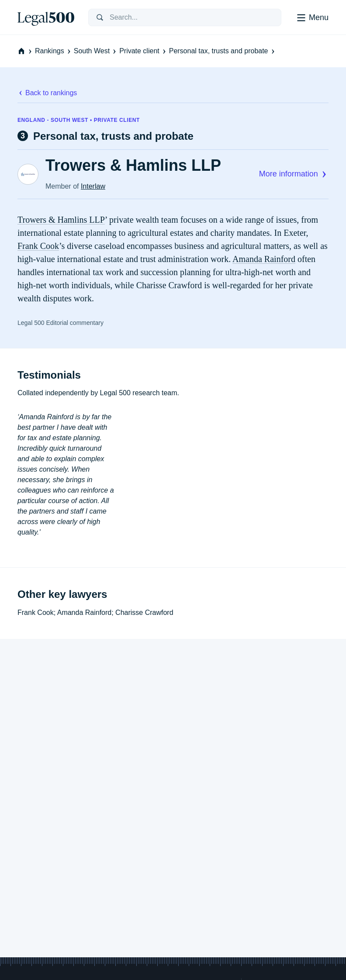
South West (96, 51)
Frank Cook (38, 246)
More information (294, 174)
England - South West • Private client (79, 120)
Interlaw (93, 186)
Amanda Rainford (264, 259)
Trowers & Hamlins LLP (133, 166)
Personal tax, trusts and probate (223, 51)
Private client (143, 51)
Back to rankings (47, 93)
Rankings (54, 51)
